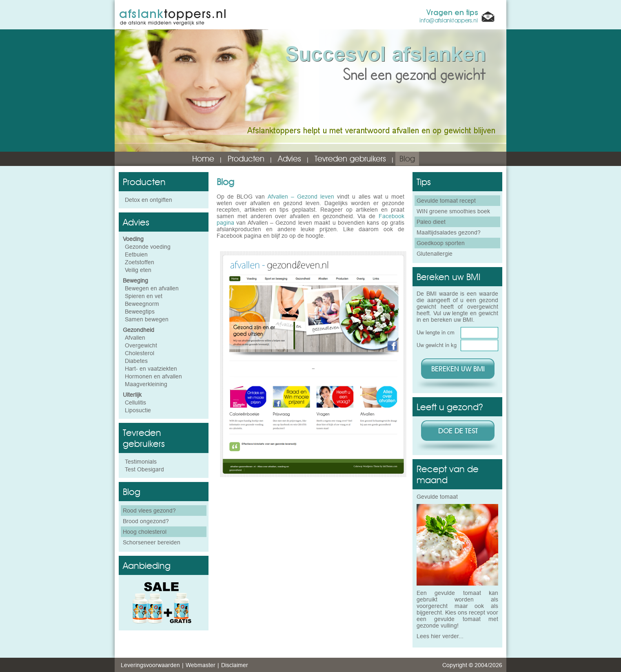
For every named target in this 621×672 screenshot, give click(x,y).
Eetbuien (136, 254)
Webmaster (201, 665)
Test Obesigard (144, 469)
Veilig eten (138, 270)
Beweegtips (140, 312)
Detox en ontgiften (149, 200)
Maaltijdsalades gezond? (449, 232)
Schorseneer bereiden (152, 542)
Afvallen (135, 338)
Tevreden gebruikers (350, 159)
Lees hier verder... (440, 636)
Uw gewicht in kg (437, 345)
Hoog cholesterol (145, 532)
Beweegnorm (142, 304)
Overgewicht (141, 345)
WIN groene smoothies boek (453, 211)
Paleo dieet (431, 222)
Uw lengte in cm (436, 332)
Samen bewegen (147, 319)
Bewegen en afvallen (152, 288)
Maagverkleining (146, 384)
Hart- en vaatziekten (151, 369)
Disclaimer (235, 665)
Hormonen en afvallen (153, 376)
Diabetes (136, 361)
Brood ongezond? (146, 521)
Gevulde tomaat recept (446, 201)
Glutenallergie (435, 254)
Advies (289, 159)
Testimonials (141, 462)
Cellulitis (135, 402)
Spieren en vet (144, 296)
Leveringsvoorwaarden (150, 665)
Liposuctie (138, 410)
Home (203, 159)
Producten (246, 159)
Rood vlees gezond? (149, 511)
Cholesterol (140, 353)
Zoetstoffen (140, 262)
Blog (407, 159)
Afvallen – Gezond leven (301, 197)
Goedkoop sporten (441, 243)
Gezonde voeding (148, 247)
